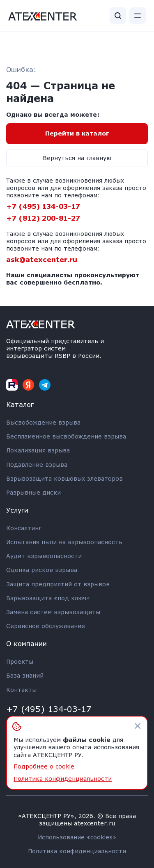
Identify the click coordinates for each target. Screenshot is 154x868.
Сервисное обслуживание (46, 626)
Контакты (21, 690)
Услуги (17, 510)
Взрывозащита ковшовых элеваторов (64, 478)
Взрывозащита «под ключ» (48, 598)
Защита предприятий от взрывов (58, 584)
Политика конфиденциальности (77, 851)
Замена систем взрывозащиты (53, 612)
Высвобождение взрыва (43, 422)
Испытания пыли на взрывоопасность (64, 542)
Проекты (20, 661)
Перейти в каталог (77, 133)
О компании (26, 643)
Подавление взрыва (37, 465)
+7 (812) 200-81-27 (43, 218)
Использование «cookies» (77, 837)
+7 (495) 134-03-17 (43, 206)
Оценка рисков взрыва (42, 570)
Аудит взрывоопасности (44, 556)
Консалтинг (24, 528)
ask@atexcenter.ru (42, 259)
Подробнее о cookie (44, 766)
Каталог (20, 404)
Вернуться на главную (77, 158)
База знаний (25, 675)
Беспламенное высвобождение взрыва (66, 436)
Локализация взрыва (38, 450)
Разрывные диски (33, 492)
